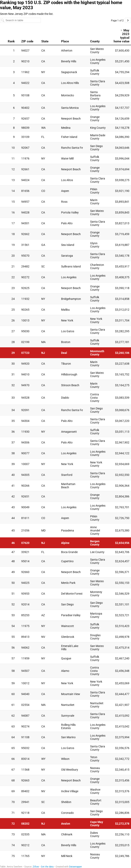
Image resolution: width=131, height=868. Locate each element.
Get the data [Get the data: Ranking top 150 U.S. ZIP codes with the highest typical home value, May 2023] (47, 867)
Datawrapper (76, 867)
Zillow (36, 867)
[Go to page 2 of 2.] (128, 20)
